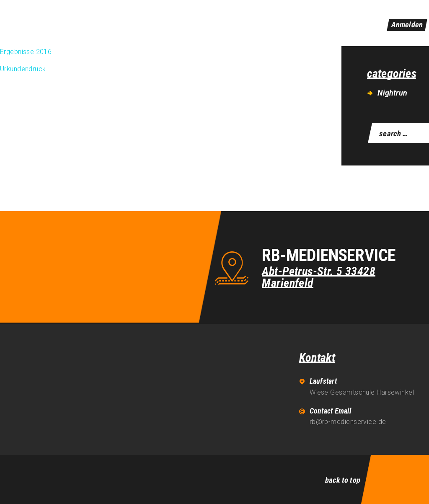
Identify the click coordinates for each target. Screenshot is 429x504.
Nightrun (392, 93)
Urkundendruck (23, 69)
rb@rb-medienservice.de (348, 422)
